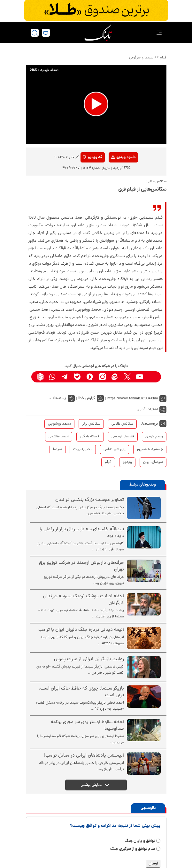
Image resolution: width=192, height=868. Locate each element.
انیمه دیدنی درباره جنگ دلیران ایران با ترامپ (81, 630)
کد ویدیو (93, 157)
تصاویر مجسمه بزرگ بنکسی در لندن (90, 500)
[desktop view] (46, 33)
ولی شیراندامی (115, 449)
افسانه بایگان (90, 437)
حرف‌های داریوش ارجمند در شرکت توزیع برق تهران (81, 566)
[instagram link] (102, 377)
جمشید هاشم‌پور (150, 449)
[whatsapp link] (53, 377)
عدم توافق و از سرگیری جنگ (133, 849)
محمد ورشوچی (59, 424)
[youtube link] (140, 377)
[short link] (137, 399)
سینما (58, 449)
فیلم (163, 58)
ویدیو (127, 462)
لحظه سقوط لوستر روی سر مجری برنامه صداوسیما (87, 726)
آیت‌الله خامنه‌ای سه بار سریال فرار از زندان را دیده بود (82, 533)
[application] (96, 105)
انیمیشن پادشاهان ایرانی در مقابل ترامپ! (84, 756)
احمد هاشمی (59, 437)
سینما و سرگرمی (141, 58)
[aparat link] (152, 377)
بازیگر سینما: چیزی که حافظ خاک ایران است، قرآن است (81, 692)
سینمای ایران (153, 462)
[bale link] (77, 377)
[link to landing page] (98, 33)
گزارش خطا (87, 398)
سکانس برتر (91, 424)
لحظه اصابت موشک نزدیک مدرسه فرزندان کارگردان (84, 600)
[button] (96, 104)
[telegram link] (65, 377)
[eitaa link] (115, 377)
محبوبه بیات (83, 449)
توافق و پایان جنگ (140, 841)
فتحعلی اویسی (123, 437)
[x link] (127, 377)
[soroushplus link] (90, 377)
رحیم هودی (154, 437)
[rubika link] (40, 377)
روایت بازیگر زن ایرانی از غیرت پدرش (89, 659)
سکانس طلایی (122, 424)
